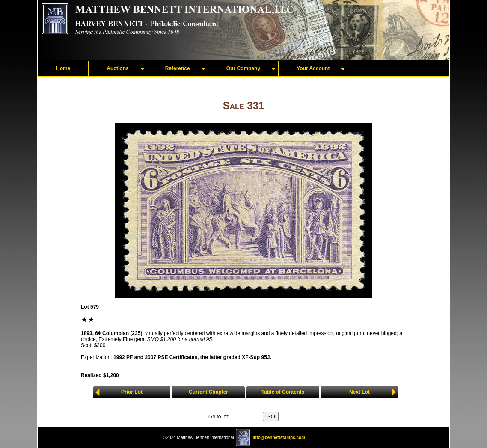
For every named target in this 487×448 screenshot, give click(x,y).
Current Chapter (208, 392)
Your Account (313, 68)
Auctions (117, 68)
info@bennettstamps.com (279, 438)
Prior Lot (132, 392)
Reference (178, 68)
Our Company (243, 68)
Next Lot (359, 392)
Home (63, 68)
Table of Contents (283, 392)
